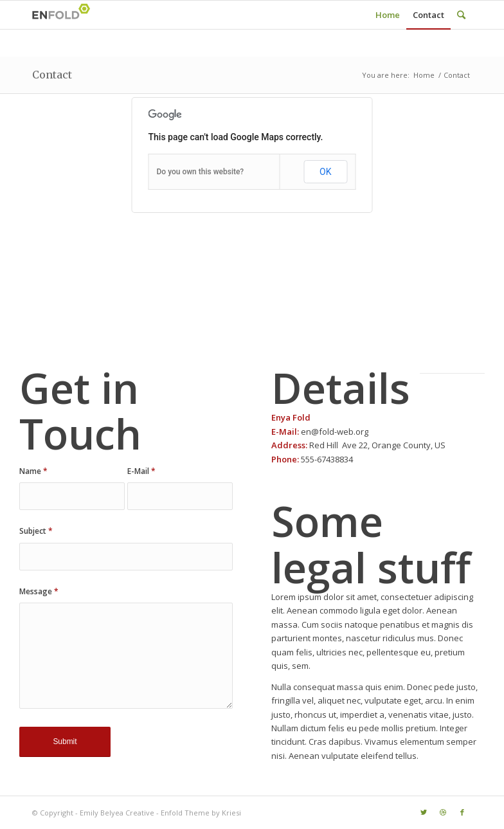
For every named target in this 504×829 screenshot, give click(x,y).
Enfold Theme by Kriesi (201, 813)
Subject (36, 531)
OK (325, 172)
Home (424, 75)
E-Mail (141, 471)
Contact (52, 75)
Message (39, 591)
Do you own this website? (201, 172)
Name (33, 471)
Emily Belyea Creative (117, 813)
